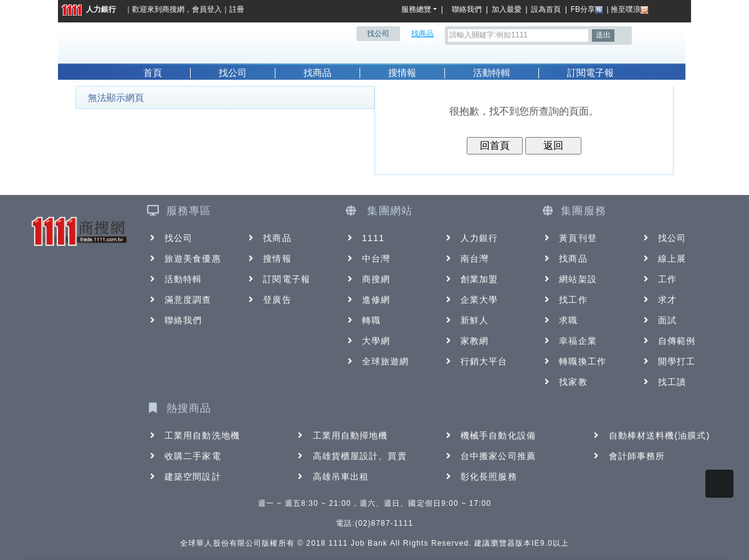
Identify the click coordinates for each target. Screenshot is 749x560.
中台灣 (367, 259)
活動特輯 (492, 73)
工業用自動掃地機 (342, 435)
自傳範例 (668, 341)
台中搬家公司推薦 (489, 456)
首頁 (153, 73)
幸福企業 (569, 341)
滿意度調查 (179, 300)
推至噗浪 (629, 9)
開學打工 (668, 361)
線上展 (663, 259)
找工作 (564, 300)
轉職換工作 (574, 361)
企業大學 (470, 300)
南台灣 (466, 259)
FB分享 (587, 9)
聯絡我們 (469, 9)
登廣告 (268, 300)
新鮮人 (466, 320)
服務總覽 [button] (416, 9)
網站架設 (569, 279)
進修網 (367, 300)
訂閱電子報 (590, 73)
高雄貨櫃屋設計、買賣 (351, 456)
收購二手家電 (184, 456)
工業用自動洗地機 (193, 435)
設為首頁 (546, 9)
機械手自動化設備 (489, 435)
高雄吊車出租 (332, 477)
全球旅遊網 (377, 361)
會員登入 (207, 9)
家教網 (466, 341)
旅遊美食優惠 (184, 259)
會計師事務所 (628, 456)
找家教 (564, 382)
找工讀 (663, 382)
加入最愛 (507, 9)
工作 (659, 279)
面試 (659, 320)
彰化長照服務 (480, 477)
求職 (560, 320)
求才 (659, 300)
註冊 (237, 9)
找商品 (317, 73)
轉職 (363, 320)
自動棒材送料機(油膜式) (651, 435)
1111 (365, 238)
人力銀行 (89, 9)
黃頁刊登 (569, 238)
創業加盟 (470, 279)
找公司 (233, 73)
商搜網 (173, 9)
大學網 (367, 341)
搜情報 (402, 73)
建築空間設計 (184, 477)
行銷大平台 (475, 361)
